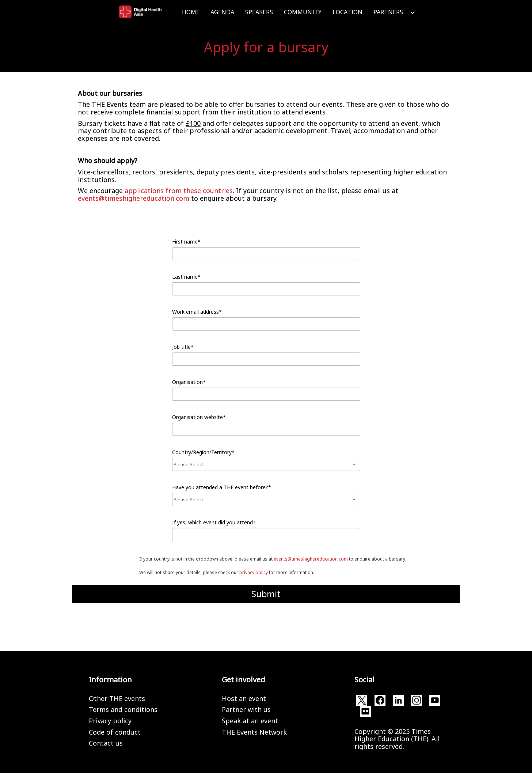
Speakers (259, 12)
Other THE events (117, 698)
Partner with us (246, 709)
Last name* (186, 277)
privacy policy (254, 572)
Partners (388, 12)
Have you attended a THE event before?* (222, 487)
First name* (186, 242)
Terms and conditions (123, 709)
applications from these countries (179, 191)
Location (347, 12)
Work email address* (197, 312)
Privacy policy (110, 721)
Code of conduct (115, 732)
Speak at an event (250, 721)
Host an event (244, 698)
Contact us (106, 743)
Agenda (222, 12)
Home (191, 12)
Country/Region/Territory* (203, 452)
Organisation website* (199, 417)
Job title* (183, 347)
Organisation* (189, 382)
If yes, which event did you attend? (214, 522)
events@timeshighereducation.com (134, 198)
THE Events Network (254, 732)
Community (303, 12)
